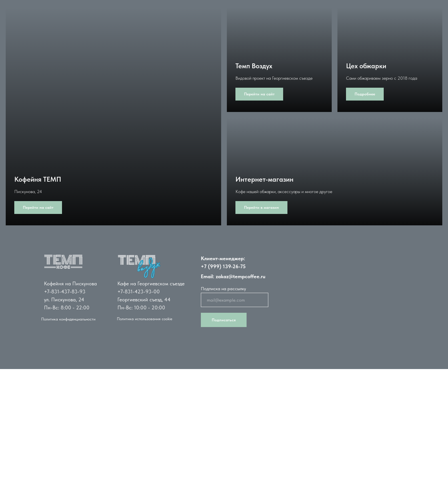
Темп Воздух (254, 66)
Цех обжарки (366, 66)
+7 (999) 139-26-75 (223, 266)
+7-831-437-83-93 (65, 291)
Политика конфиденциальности (68, 319)
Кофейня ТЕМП (38, 179)
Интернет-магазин (264, 179)
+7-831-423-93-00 (139, 291)
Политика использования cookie (145, 319)
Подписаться (224, 320)
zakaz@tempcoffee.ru (241, 276)
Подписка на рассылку (223, 289)
